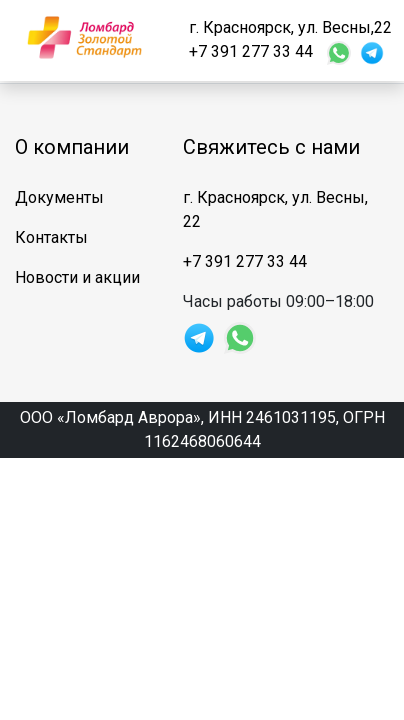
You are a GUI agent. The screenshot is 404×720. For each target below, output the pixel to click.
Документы (59, 197)
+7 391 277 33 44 (251, 51)
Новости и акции (77, 277)
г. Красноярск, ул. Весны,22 (290, 27)
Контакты (51, 237)
